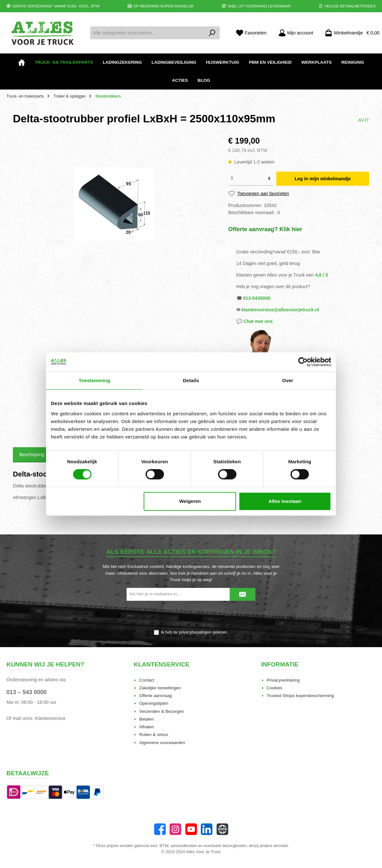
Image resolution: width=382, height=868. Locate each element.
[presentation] (191, 616)
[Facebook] (160, 829)
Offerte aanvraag (155, 696)
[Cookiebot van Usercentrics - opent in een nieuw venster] (303, 362)
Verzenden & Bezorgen (162, 711)
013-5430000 (257, 298)
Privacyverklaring (283, 680)
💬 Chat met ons (255, 321)
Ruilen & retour (154, 735)
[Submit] (243, 594)
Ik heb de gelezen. (195, 632)
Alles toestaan (285, 501)
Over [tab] (288, 380)
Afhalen (147, 727)
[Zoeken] (212, 33)
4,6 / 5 (321, 275)
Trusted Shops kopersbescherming (300, 696)
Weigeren (190, 501)
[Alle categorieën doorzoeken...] (148, 33)
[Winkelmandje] (350, 33)
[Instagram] (175, 829)
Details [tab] (191, 380)
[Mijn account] (296, 33)
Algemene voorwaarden (162, 743)
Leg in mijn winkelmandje (323, 179)
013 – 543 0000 (27, 692)
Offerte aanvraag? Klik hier (265, 229)
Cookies (275, 688)
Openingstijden (154, 703)
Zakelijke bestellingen (160, 688)
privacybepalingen (195, 632)
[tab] (32, 455)
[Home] (22, 62)
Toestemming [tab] (94, 380)
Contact (147, 680)
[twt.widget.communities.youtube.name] (191, 829)
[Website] (222, 829)
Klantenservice (50, 718)
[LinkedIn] (207, 829)
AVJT (364, 120)
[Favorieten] (251, 33)
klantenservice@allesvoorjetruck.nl (280, 310)
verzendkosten (184, 846)
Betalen (147, 719)
